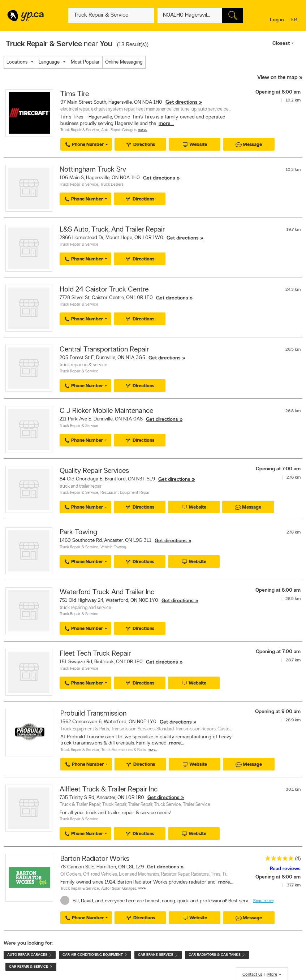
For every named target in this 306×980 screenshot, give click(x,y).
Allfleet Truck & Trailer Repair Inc (109, 790)
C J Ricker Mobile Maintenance (106, 411)
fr (295, 20)
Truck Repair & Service (80, 130)
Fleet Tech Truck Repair (95, 654)
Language (49, 62)
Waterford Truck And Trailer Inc (107, 592)
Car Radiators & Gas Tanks (217, 955)
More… (143, 130)
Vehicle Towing (113, 547)
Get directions (182, 102)
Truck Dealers (112, 185)
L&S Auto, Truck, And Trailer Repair (112, 230)
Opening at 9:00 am (278, 712)
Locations (17, 62)
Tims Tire (75, 94)
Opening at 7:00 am (278, 469)
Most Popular (85, 62)
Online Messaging (124, 62)
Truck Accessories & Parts (124, 750)
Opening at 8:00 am (278, 92)
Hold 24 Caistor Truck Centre (104, 290)
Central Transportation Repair (104, 350)
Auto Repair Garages (119, 130)
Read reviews (285, 869)
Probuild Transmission (93, 714)
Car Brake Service (158, 955)
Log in (277, 20)
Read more (263, 901)
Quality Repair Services (94, 471)
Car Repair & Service (31, 967)
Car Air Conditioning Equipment (95, 955)
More (272, 975)
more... (166, 124)
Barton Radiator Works (95, 859)
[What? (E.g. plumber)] (111, 16)
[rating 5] (277, 860)
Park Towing (78, 532)
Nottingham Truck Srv (93, 170)
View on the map (277, 78)
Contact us (252, 975)
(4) (298, 859)
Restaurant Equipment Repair (125, 493)
